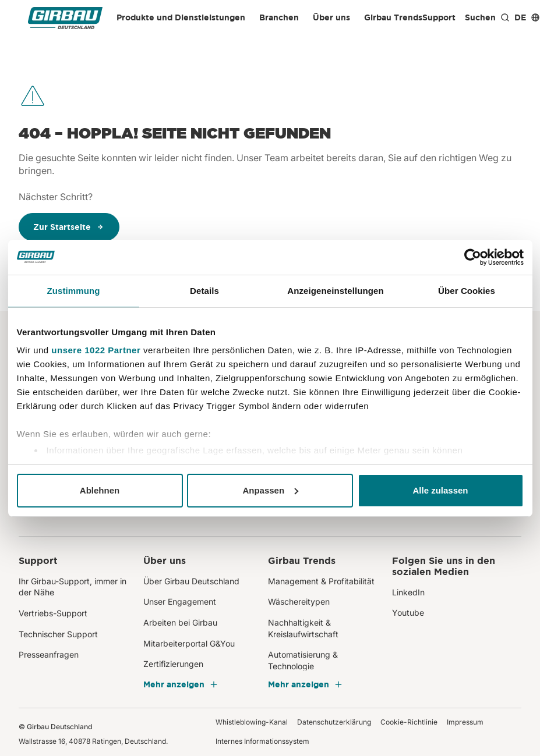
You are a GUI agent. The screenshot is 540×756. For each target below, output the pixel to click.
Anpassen (270, 490)
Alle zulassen (440, 490)
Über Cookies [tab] (467, 291)
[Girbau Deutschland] (65, 18)
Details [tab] (204, 291)
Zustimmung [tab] (74, 291)
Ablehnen (100, 490)
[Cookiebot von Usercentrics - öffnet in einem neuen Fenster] (473, 257)
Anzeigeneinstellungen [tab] (335, 291)
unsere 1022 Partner (96, 350)
